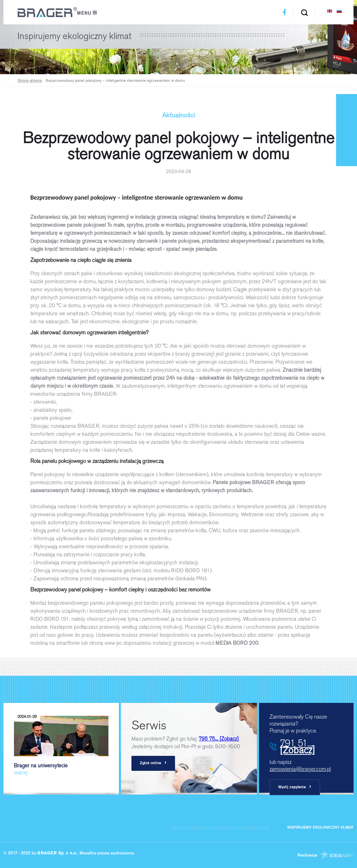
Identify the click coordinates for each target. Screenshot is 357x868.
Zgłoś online (153, 763)
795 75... (219, 739)
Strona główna (30, 81)
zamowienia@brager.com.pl (300, 769)
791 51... (297, 746)
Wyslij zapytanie (295, 787)
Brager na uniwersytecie (61, 744)
